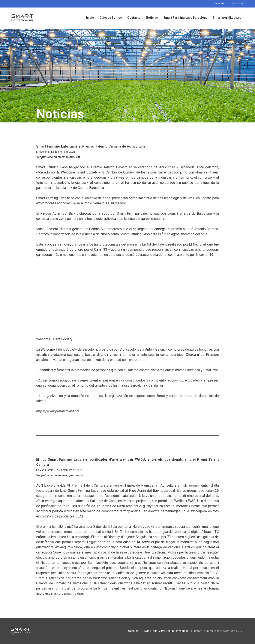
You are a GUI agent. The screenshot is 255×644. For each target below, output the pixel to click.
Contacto (134, 18)
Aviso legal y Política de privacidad (166, 631)
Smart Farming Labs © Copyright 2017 (218, 631)
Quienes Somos (111, 18)
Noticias (152, 18)
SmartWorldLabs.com (229, 18)
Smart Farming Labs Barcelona (185, 18)
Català (231, 4)
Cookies (133, 631)
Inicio (90, 18)
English (243, 4)
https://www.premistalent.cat (58, 411)
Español (220, 4)
